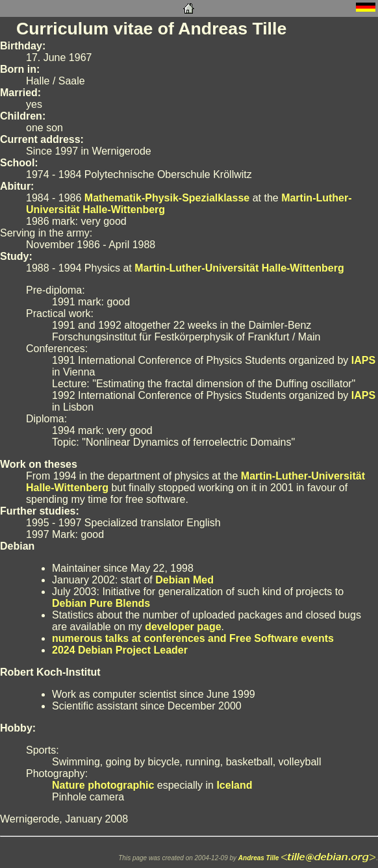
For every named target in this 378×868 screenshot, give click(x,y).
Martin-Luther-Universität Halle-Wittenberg (239, 268)
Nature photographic (103, 785)
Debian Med (184, 580)
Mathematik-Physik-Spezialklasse (167, 198)
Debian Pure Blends (101, 603)
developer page (183, 627)
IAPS (363, 360)
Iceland (234, 785)
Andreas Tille (259, 858)
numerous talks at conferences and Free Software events (193, 638)
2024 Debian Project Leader (120, 650)
